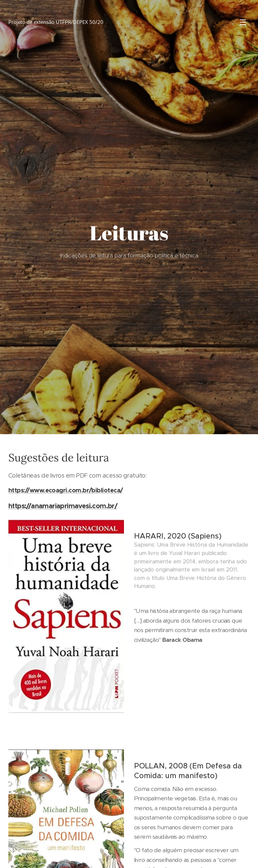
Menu (243, 22)
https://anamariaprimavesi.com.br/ (63, 506)
